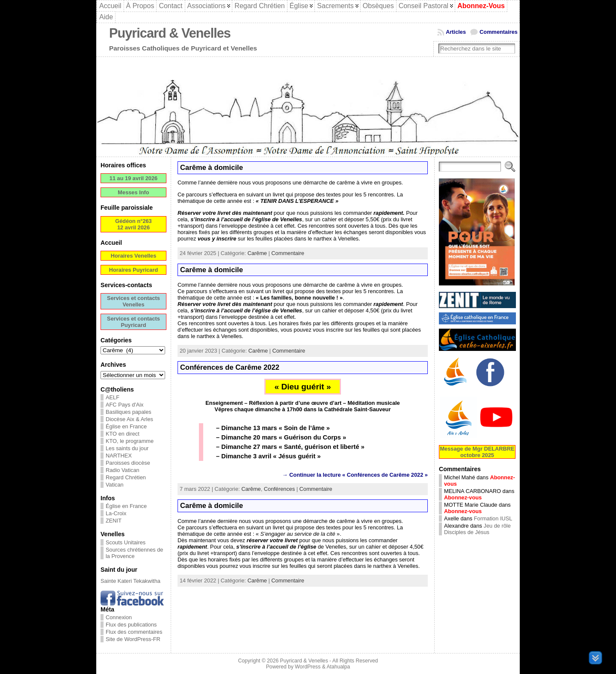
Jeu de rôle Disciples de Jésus (477, 529)
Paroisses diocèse (128, 463)
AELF (113, 397)
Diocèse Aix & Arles (129, 419)
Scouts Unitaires (126, 542)
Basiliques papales (129, 412)
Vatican (115, 485)
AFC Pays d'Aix (125, 405)
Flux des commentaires (134, 632)
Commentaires (499, 32)
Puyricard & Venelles (170, 33)
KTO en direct (123, 434)
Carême (257, 253)
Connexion (119, 617)
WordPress (308, 667)
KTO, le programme (130, 441)
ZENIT (114, 521)
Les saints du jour (127, 448)
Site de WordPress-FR (133, 639)
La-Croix (116, 513)
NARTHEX (119, 456)
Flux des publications (131, 625)
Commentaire (288, 253)
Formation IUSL (493, 518)
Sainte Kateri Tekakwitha (130, 581)
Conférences (280, 489)
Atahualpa (338, 667)
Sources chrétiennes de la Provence (134, 553)
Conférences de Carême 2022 (230, 367)
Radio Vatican (123, 470)
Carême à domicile (212, 168)
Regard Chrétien (126, 477)
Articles (456, 32)
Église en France (126, 426)
